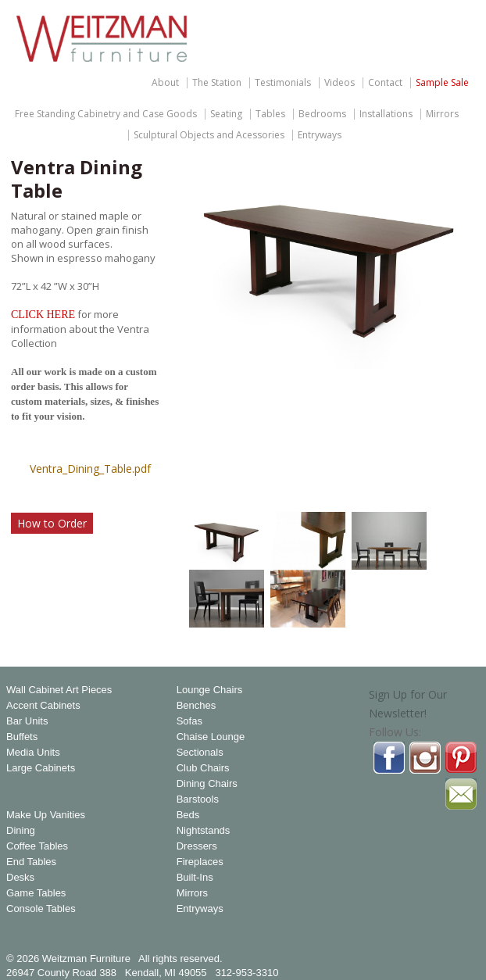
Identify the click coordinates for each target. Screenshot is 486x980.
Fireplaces (200, 862)
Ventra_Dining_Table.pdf (90, 469)
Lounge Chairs (210, 690)
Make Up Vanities (46, 815)
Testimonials (283, 83)
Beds (188, 815)
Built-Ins (195, 878)
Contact (385, 83)
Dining (21, 831)
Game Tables (36, 893)
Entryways (320, 135)
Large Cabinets (41, 768)
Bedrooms (322, 114)
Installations (386, 114)
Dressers (197, 846)
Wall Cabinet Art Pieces (59, 690)
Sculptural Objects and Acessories (209, 135)
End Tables (31, 862)
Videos (339, 83)
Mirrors (442, 114)
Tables (270, 114)
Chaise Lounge (211, 737)
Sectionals (200, 753)
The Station (217, 83)
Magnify (455, 479)
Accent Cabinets (43, 706)
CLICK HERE (43, 315)
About (165, 83)
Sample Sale (442, 83)
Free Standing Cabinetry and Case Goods (106, 114)
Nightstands (204, 831)
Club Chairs (203, 768)
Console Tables (41, 909)
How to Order (52, 523)
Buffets (22, 737)
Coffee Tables (37, 846)
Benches (197, 706)
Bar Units (27, 721)
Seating (226, 114)
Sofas (189, 721)
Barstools (198, 799)
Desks (20, 878)
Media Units (33, 753)
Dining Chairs (207, 784)
